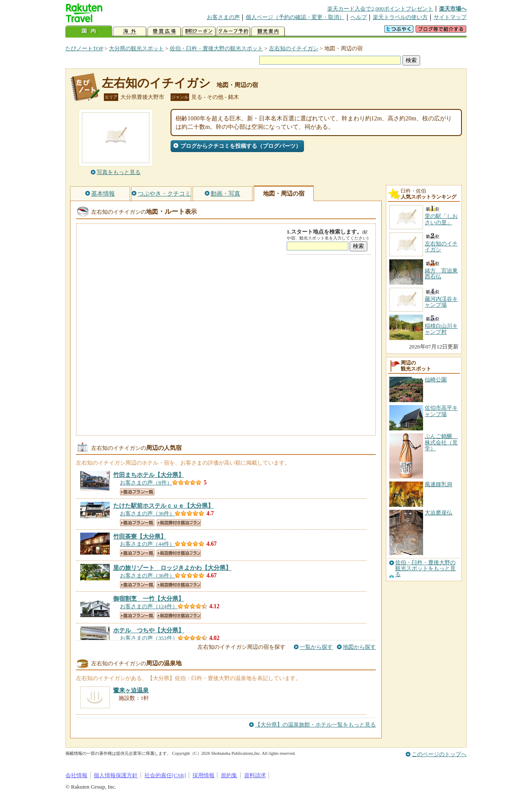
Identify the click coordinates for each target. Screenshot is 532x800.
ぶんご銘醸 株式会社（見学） (441, 442)
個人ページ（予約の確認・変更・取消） (295, 17)
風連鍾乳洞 (438, 484)
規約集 (229, 775)
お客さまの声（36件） (147, 513)
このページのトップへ (439, 754)
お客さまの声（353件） (149, 638)
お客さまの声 (223, 17)
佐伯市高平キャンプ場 (441, 411)
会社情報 (76, 775)
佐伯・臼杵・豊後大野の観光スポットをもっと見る (425, 569)
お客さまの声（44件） (147, 544)
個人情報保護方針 (116, 775)
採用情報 (204, 775)
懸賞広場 (164, 31)
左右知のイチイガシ (294, 48)
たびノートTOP (84, 48)
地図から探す (359, 647)
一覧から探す (316, 647)
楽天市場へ (453, 9)
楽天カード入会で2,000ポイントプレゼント (380, 9)
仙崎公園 (436, 380)
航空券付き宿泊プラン (179, 523)
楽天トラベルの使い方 (400, 17)
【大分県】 (149, 475)
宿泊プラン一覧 (137, 492)
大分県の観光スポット (136, 48)
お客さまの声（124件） (149, 606)
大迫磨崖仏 (438, 513)
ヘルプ (359, 17)
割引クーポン (199, 31)
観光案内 (268, 31)
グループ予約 (233, 31)
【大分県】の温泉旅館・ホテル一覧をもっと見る (315, 725)
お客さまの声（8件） (146, 483)
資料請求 (255, 775)
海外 (130, 31)
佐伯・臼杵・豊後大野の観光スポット (216, 48)
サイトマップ (450, 17)
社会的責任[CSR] (165, 775)
